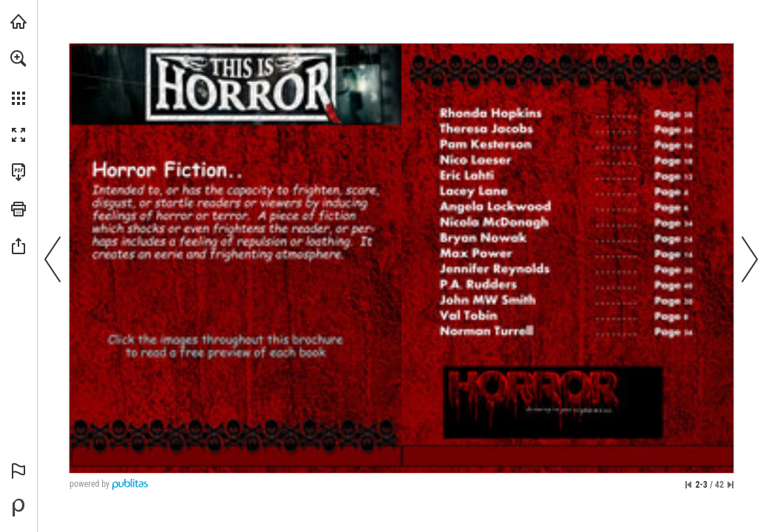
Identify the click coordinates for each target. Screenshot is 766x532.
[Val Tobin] (570, 316)
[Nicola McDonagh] (569, 224)
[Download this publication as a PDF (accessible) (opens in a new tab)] (18, 172)
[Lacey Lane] (566, 193)
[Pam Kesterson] (566, 144)
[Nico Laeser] (567, 159)
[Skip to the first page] (688, 485)
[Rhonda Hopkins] (566, 113)
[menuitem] (18, 78)
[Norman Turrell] (569, 332)
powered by (89, 484)
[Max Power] (569, 254)
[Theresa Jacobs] (566, 130)
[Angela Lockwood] (566, 208)
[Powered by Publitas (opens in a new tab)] (18, 508)
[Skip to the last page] (731, 485)
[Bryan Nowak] (568, 239)
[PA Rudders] (568, 285)
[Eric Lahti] (567, 177)
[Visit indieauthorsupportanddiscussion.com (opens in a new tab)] (18, 21)
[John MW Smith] (570, 300)
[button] (18, 58)
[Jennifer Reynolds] (567, 269)
